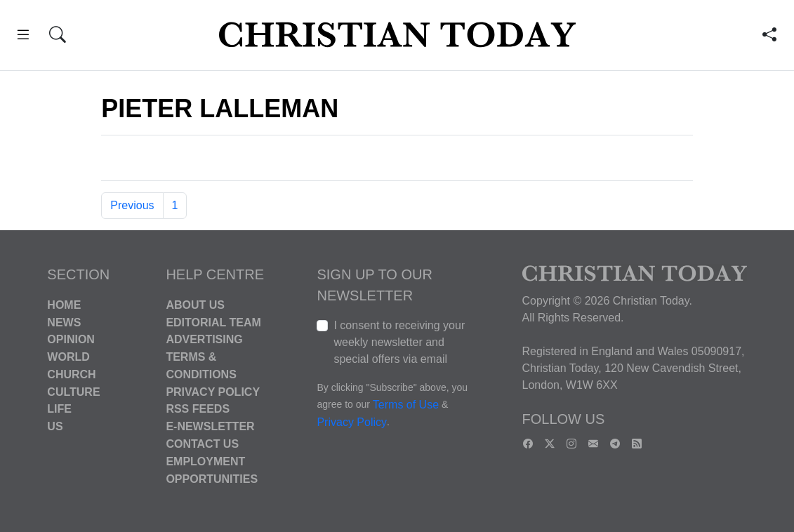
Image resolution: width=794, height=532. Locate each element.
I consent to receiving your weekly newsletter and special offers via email (399, 342)
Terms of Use (406, 405)
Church (71, 374)
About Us (195, 305)
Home (64, 305)
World (68, 357)
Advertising (204, 339)
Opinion (71, 339)
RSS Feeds (198, 409)
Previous (132, 205)
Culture (73, 391)
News (64, 322)
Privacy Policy (213, 391)
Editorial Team (213, 322)
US (55, 426)
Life (59, 409)
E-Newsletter (210, 426)
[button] (23, 37)
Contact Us (202, 444)
